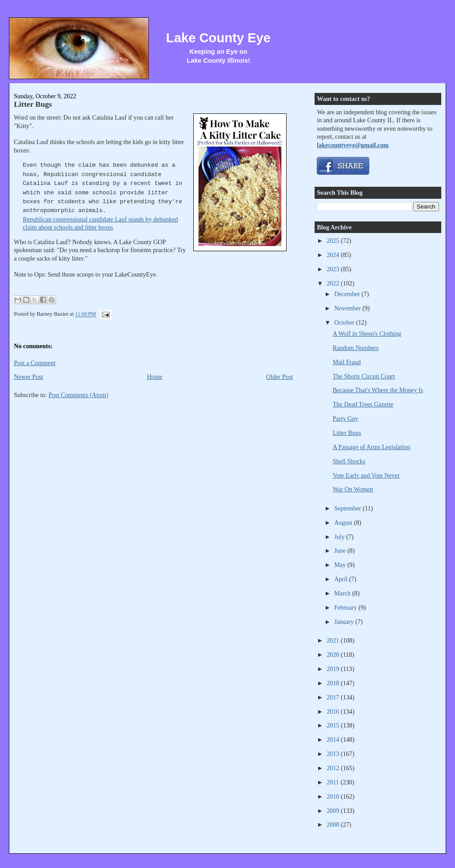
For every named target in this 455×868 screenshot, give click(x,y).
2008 (334, 824)
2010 (334, 796)
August (344, 522)
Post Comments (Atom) (78, 395)
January (345, 622)
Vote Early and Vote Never (366, 475)
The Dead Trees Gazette (363, 404)
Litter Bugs (33, 104)
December (348, 294)
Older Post (279, 377)
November (348, 308)
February (346, 607)
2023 (334, 269)
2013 (334, 754)
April (341, 579)
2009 (334, 811)
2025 (334, 241)
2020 (334, 655)
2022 (334, 283)
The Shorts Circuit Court (364, 376)
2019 (334, 669)
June (341, 551)
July (340, 537)
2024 (334, 255)
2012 (334, 768)
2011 (333, 782)
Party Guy (346, 418)
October (345, 322)
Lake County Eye (218, 38)
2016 (334, 711)
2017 (334, 697)
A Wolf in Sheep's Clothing (367, 334)
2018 (334, 683)
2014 (334, 739)
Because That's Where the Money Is (378, 390)
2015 (334, 725)
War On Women (353, 489)
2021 (334, 640)
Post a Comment (35, 363)
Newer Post (28, 377)
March (343, 593)
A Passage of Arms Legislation (372, 447)
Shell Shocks (349, 461)
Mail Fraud (347, 362)
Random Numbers (356, 348)
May (341, 565)
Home (155, 377)
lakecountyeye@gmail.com (353, 145)
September (348, 508)
